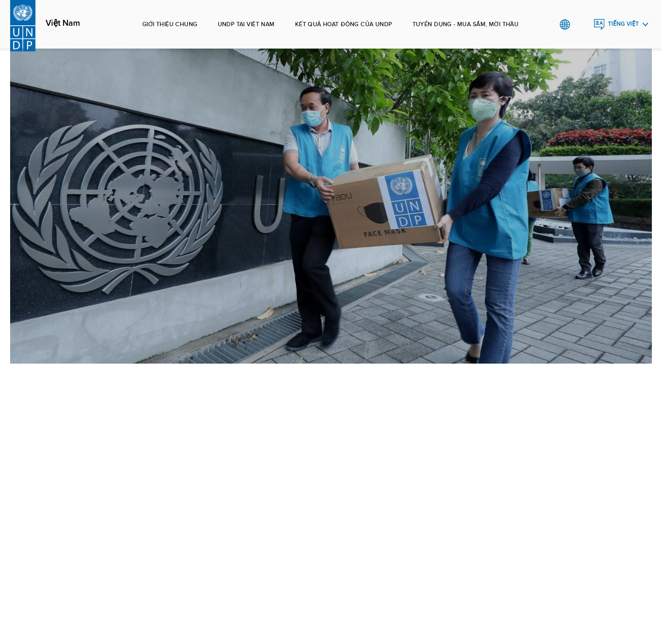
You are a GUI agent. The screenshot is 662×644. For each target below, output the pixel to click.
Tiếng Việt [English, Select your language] (623, 24)
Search (582, 24)
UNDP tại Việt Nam (246, 24)
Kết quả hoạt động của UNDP (344, 24)
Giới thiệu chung (170, 24)
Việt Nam (63, 23)
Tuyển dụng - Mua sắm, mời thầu (466, 24)
